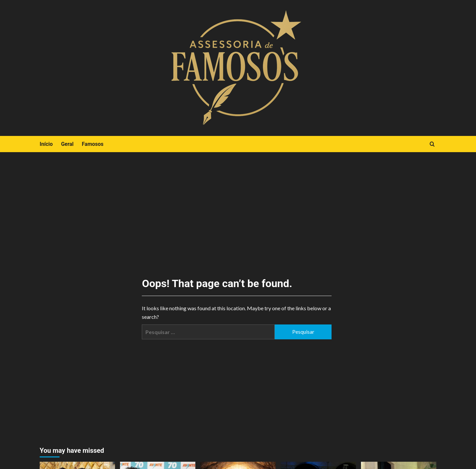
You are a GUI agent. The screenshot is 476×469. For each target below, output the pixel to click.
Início (46, 144)
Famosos (93, 144)
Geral (67, 144)
